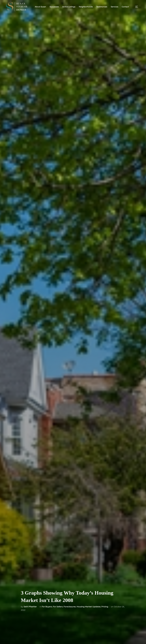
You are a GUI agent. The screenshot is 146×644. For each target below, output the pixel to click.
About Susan (40, 7)
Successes (54, 7)
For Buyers (47, 607)
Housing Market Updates (89, 607)
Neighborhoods (86, 7)
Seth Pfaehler (30, 607)
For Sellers (58, 607)
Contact (125, 7)
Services (114, 7)
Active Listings (69, 7)
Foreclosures (70, 607)
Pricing (105, 607)
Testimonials (102, 7)
